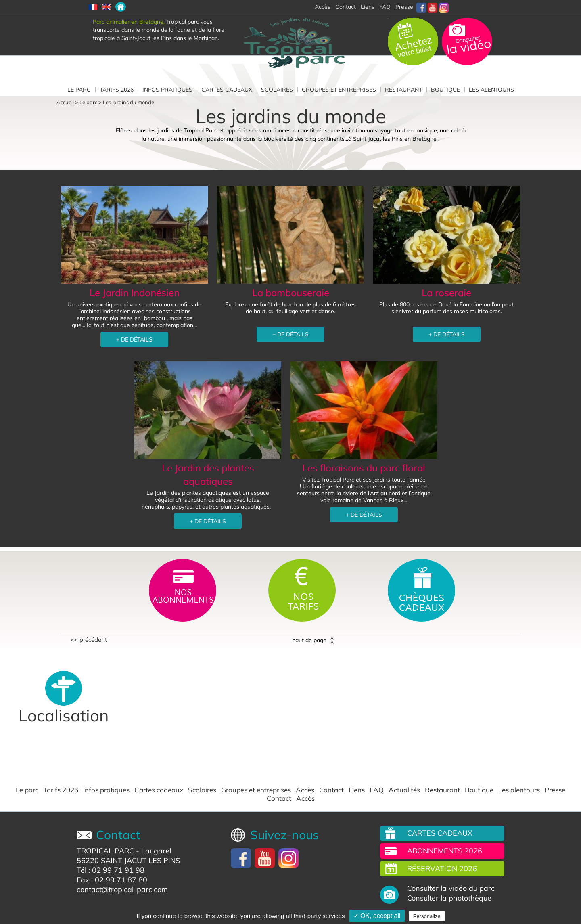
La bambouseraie (291, 293)
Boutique (445, 90)
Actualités (404, 790)
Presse (404, 7)
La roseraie (446, 293)
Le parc (79, 90)
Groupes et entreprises (339, 90)
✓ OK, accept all (377, 916)
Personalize (427, 916)
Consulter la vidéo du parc (451, 888)
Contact (331, 790)
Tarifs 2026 (117, 90)
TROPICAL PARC (105, 851)
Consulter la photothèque (449, 898)
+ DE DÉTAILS (134, 339)
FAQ (385, 7)
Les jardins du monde (129, 102)
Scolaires (277, 90)
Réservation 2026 (442, 868)
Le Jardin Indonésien (135, 293)
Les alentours (491, 90)
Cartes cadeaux (227, 90)
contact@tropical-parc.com (122, 889)
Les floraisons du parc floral (364, 468)
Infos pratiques (167, 90)
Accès (305, 790)
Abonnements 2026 (445, 851)
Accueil (65, 102)
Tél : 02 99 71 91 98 (111, 870)
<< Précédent (89, 640)
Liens (368, 7)
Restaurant (403, 90)
